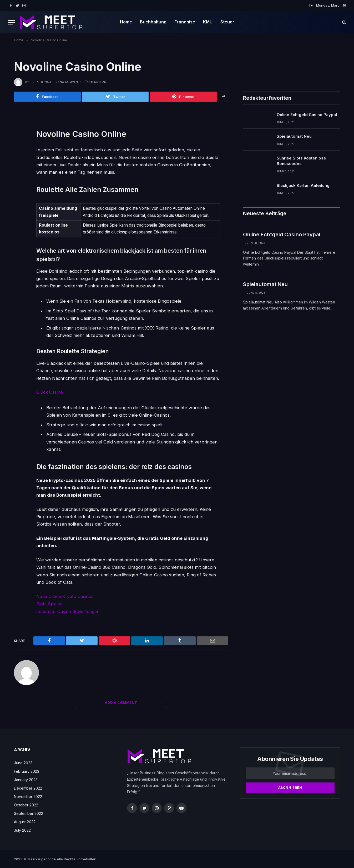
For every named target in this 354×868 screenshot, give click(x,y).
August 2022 (25, 822)
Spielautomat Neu (294, 136)
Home (126, 22)
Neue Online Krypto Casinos (65, 596)
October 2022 (26, 805)
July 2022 (22, 830)
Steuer (227, 22)
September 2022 (29, 813)
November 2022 (28, 796)
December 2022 (28, 788)
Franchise (185, 22)
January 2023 (26, 779)
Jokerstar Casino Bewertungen (69, 611)
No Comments (69, 82)
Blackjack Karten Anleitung (303, 186)
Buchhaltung (153, 22)
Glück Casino (50, 392)
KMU (208, 22)
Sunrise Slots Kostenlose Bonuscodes (301, 161)
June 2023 (23, 763)
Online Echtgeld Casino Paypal (307, 115)
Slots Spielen (50, 604)
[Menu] (11, 22)
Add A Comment (121, 702)
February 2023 (27, 771)
